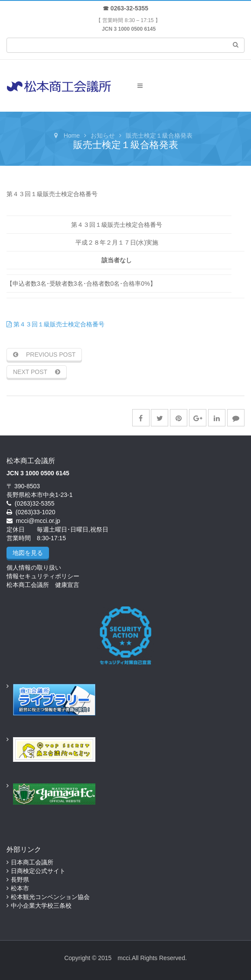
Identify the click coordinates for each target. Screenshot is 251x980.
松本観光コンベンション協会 (50, 897)
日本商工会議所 (32, 862)
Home (72, 135)
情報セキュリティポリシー (43, 576)
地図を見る (28, 553)
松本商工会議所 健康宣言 (43, 585)
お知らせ (103, 135)
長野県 (20, 880)
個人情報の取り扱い (34, 567)
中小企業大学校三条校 (41, 906)
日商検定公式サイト (38, 871)
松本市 (20, 888)
